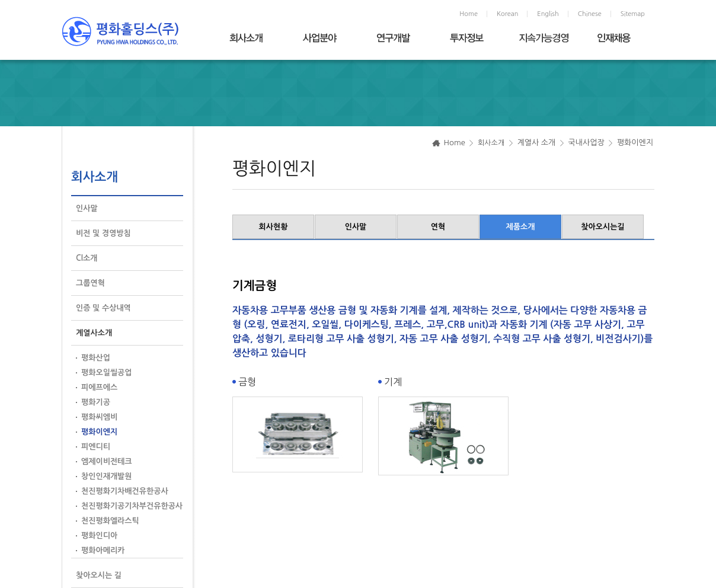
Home (469, 14)
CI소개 (87, 258)
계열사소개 (94, 333)
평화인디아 (99, 536)
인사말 (87, 208)
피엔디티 (96, 447)
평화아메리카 (103, 550)
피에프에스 (99, 387)
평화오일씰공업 (107, 373)
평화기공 (96, 402)
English (548, 14)
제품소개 (521, 227)
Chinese (590, 14)
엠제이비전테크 (107, 461)
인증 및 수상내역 (103, 308)
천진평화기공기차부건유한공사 (132, 506)
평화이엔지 (99, 432)
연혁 (438, 227)
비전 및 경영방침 (103, 233)
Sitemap (633, 14)
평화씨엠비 (99, 417)
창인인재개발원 (107, 476)
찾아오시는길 (602, 227)
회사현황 (274, 227)
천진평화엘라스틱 (110, 521)
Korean (507, 14)
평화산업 (96, 358)
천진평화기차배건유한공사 (125, 491)
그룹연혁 (90, 283)
